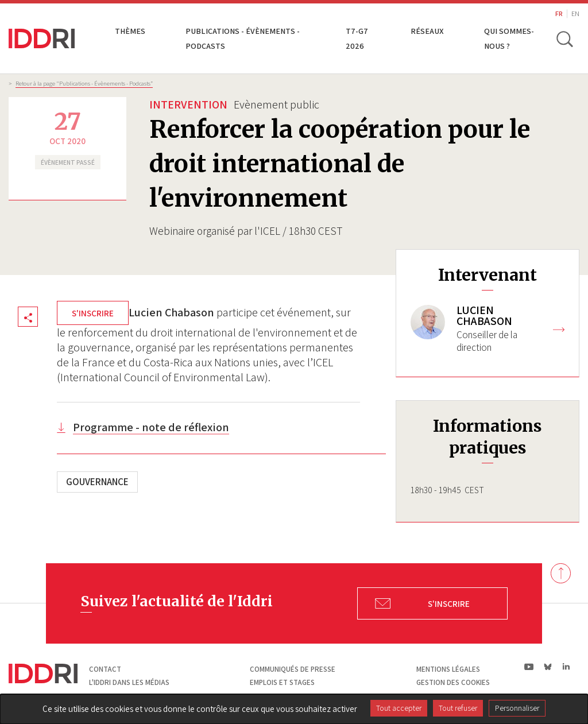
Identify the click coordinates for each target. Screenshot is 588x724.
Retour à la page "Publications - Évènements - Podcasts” (84, 83)
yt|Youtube (529, 667)
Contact (105, 669)
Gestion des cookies (453, 682)
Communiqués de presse (293, 669)
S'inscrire (93, 313)
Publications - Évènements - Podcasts (243, 38)
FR (559, 13)
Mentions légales (448, 669)
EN (575, 13)
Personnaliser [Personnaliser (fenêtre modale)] (517, 708)
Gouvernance (97, 482)
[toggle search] (564, 38)
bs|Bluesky (548, 667)
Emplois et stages (282, 682)
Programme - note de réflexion (151, 427)
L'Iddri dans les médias (129, 682)
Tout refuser (458, 708)
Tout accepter (399, 708)
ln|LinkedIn (566, 667)
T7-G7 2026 (357, 38)
